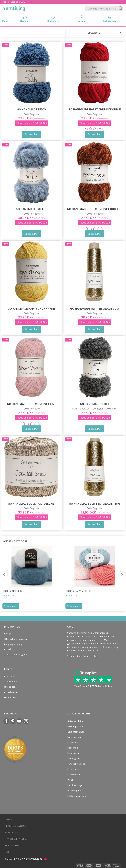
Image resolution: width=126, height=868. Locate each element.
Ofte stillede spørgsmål (16, 639)
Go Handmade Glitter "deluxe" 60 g (94, 504)
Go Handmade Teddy (31, 109)
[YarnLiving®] (14, 8)
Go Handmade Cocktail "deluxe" (31, 504)
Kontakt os (10, 649)
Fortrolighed (13, 845)
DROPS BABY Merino (78, 591)
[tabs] (110, 20)
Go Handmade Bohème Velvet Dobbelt (95, 209)
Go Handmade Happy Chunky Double (95, 109)
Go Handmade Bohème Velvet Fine (31, 404)
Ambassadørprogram (16, 655)
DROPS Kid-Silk (12, 591)
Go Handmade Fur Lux (32, 209)
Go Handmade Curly (94, 404)
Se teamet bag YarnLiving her (83, 656)
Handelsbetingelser (17, 839)
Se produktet (11, 606)
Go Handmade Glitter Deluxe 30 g (94, 309)
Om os (8, 634)
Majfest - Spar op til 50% (14, 2)
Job (7, 852)
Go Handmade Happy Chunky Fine (32, 309)
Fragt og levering (13, 644)
